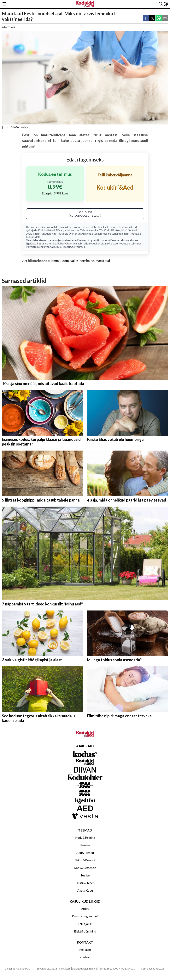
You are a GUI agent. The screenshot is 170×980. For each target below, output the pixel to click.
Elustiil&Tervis (85, 883)
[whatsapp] (159, 19)
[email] (165, 19)
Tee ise (85, 875)
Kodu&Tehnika (85, 837)
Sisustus (85, 845)
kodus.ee (79, 227)
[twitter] (152, 19)
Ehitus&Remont (85, 860)
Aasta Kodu (85, 890)
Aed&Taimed (85, 853)
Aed (134, 230)
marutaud (103, 261)
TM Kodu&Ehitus (110, 230)
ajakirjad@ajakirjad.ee (85, 969)
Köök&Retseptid (85, 868)
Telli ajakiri (85, 924)
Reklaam (85, 949)
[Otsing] (161, 4)
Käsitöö (126, 230)
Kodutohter (72, 230)
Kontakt (85, 957)
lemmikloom (60, 261)
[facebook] (146, 19)
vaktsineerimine (82, 261)
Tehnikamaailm (89, 230)
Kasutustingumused (85, 916)
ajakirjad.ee (111, 243)
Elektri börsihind (85, 931)
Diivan (60, 230)
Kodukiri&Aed (46, 230)
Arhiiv (85, 909)
